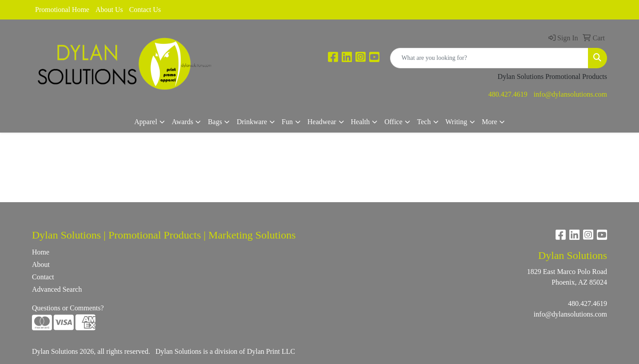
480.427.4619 (508, 94)
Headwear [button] (322, 122)
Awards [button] (182, 122)
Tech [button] (424, 122)
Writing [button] (456, 122)
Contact (43, 277)
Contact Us (145, 10)
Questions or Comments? (68, 308)
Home (41, 252)
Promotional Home (62, 10)
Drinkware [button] (252, 122)
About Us (109, 10)
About (41, 264)
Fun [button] (287, 122)
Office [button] (393, 122)
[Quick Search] (489, 58)
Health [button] (361, 122)
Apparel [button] (146, 122)
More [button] (490, 122)
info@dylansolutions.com (570, 94)
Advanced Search (57, 289)
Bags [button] (215, 122)
